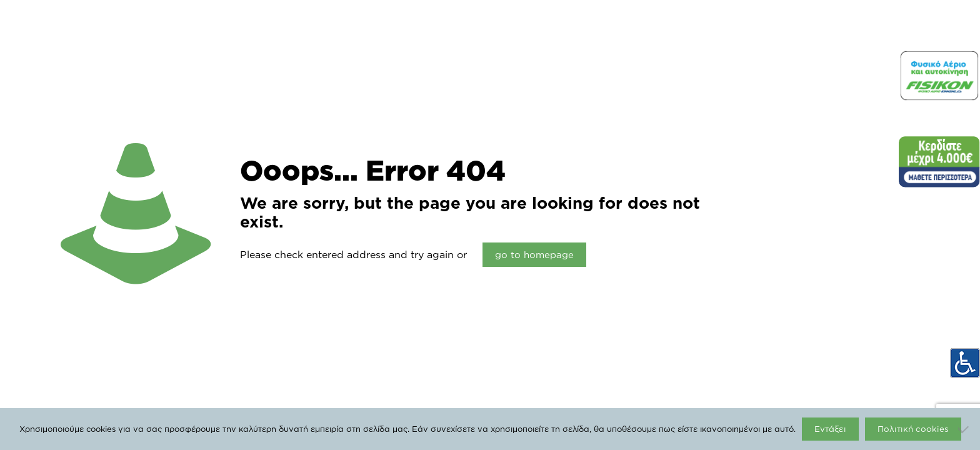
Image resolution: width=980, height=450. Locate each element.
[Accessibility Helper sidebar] (965, 363)
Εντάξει (830, 429)
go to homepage (534, 255)
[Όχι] (964, 429)
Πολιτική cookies (913, 429)
